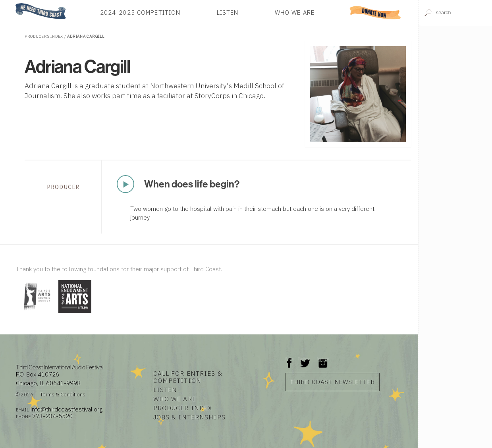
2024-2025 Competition (140, 13)
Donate (375, 13)
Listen (228, 13)
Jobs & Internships (189, 417)
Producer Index (183, 408)
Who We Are (295, 13)
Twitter (304, 359)
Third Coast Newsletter (333, 382)
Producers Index (44, 36)
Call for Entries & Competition (188, 377)
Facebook (289, 359)
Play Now (126, 184)
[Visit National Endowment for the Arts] (75, 314)
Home (13, 4)
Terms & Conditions (63, 394)
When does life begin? (192, 184)
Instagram (323, 359)
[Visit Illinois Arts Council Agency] (36, 314)
